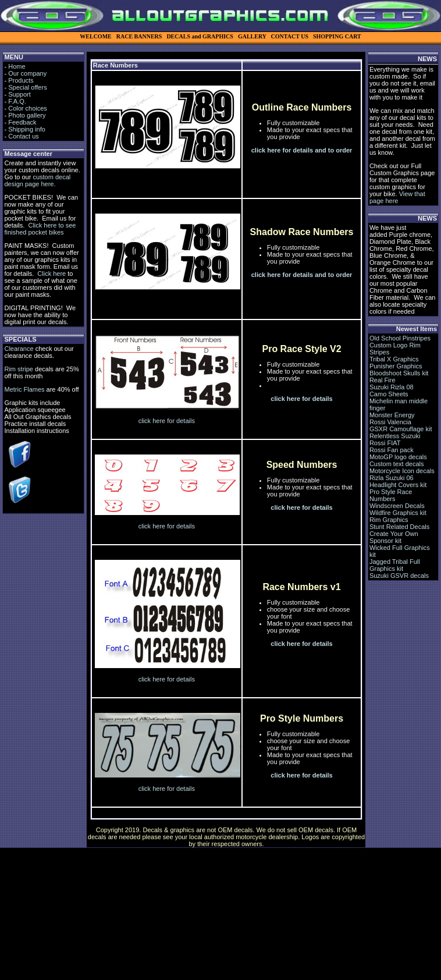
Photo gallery (27, 115)
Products (21, 80)
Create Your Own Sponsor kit (394, 537)
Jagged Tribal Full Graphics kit (395, 565)
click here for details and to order (302, 150)
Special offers (27, 87)
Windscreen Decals (397, 506)
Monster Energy (392, 415)
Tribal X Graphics (394, 359)
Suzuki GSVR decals (399, 576)
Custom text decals (397, 464)
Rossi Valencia (390, 422)
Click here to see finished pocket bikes (40, 229)
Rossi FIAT (385, 443)
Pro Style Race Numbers (391, 495)
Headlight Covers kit (398, 485)
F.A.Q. (17, 101)
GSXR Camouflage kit (401, 429)
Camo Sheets (389, 394)
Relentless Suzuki (395, 436)
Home (17, 66)
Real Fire (383, 380)
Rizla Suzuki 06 (392, 478)
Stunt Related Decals (399, 527)
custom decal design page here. (37, 180)
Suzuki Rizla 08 (392, 387)
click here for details (167, 421)
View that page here (397, 197)
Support (19, 94)
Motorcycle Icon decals (402, 471)
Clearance (19, 349)
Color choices (28, 108)
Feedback (22, 122)
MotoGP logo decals (398, 457)
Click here (51, 274)
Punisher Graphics (396, 366)
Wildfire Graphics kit (398, 513)
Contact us (24, 136)
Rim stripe (19, 369)
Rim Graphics (389, 520)
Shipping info (27, 129)
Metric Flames (24, 389)
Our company (27, 73)
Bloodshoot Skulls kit (399, 373)
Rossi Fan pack (392, 450)
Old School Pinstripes (400, 338)
